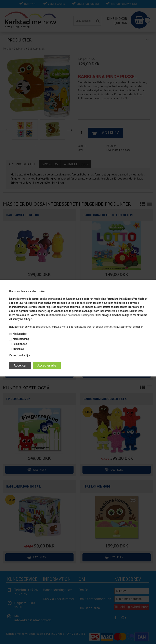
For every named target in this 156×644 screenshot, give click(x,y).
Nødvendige (20, 334)
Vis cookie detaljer (20, 355)
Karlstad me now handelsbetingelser (74, 315)
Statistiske (19, 349)
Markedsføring (21, 339)
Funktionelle (20, 344)
